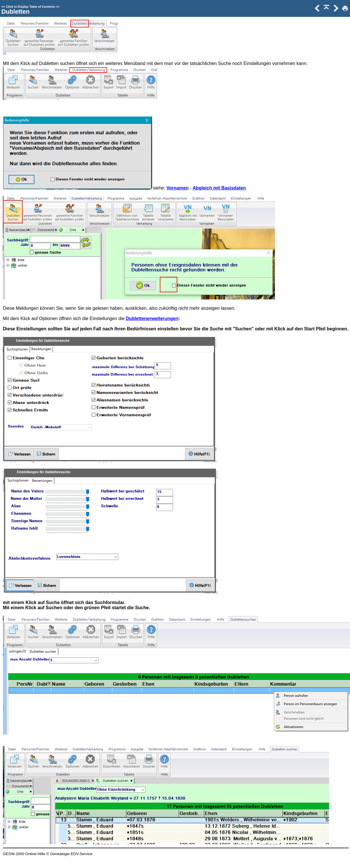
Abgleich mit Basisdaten (219, 188)
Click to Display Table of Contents (30, 7)
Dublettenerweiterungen (152, 318)
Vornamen (177, 188)
